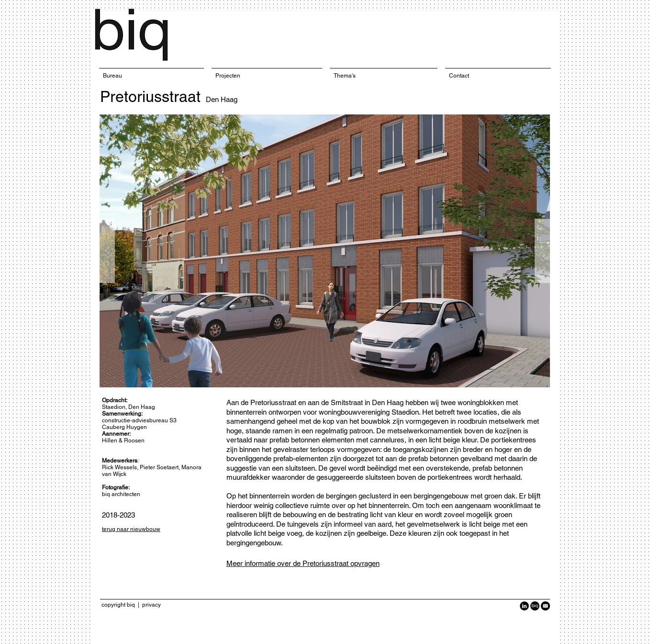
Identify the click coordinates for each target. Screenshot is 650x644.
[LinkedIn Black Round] (524, 606)
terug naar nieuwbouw (131, 529)
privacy (151, 605)
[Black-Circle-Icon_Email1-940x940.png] (545, 606)
